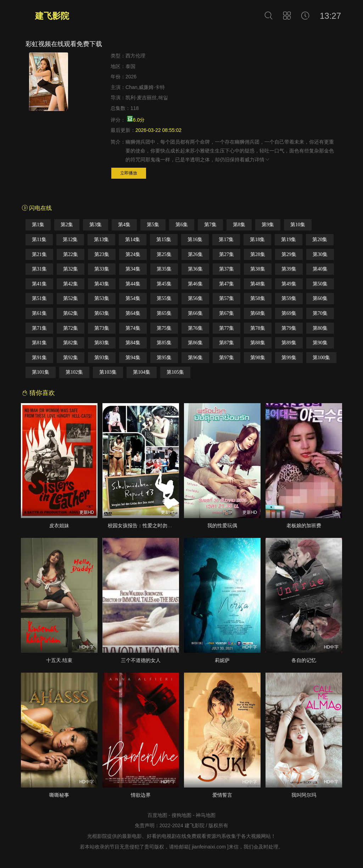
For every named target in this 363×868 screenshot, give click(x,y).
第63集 (102, 313)
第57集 (227, 298)
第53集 (102, 298)
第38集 (258, 269)
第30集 (320, 254)
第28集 (258, 254)
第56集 (195, 298)
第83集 (102, 343)
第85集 (164, 343)
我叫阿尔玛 (304, 795)
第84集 (133, 343)
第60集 (320, 298)
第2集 (67, 225)
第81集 (39, 343)
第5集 (153, 225)
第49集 (289, 284)
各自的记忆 (304, 660)
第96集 (195, 358)
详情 (262, 160)
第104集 (142, 372)
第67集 (227, 313)
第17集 (226, 240)
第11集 (39, 240)
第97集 (227, 358)
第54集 (133, 298)
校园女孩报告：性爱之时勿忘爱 (143, 525)
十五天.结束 (59, 660)
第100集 (321, 358)
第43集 (102, 284)
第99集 (289, 358)
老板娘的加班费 (304, 525)
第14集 (133, 240)
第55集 (164, 298)
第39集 (289, 269)
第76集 (195, 328)
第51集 (39, 298)
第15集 (164, 240)
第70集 (320, 313)
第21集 (39, 254)
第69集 (289, 313)
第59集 (289, 298)
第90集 (320, 343)
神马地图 (206, 815)
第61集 (39, 313)
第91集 (39, 358)
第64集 (133, 313)
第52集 (71, 298)
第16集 (195, 240)
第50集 (320, 284)
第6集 (182, 225)
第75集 (164, 328)
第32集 (71, 269)
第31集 (39, 269)
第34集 (133, 269)
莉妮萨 (222, 660)
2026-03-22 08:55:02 (158, 130)
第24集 (133, 254)
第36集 (195, 269)
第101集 (41, 372)
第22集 (71, 254)
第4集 (124, 225)
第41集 (39, 284)
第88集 (258, 343)
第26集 (195, 254)
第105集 (175, 372)
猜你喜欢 (38, 393)
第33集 (102, 269)
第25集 (164, 254)
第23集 (102, 254)
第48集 (258, 284)
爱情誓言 (222, 795)
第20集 (320, 240)
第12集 (70, 240)
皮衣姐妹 (59, 525)
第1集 (38, 225)
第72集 (71, 328)
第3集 (96, 225)
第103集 (108, 372)
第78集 (258, 328)
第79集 (289, 328)
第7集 (210, 225)
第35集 (164, 269)
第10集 (298, 225)
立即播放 (129, 173)
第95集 (164, 358)
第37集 (227, 269)
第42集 (71, 284)
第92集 (71, 358)
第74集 (133, 328)
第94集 (133, 358)
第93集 (102, 358)
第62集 (71, 313)
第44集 (133, 284)
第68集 (258, 313)
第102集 (74, 372)
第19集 (289, 240)
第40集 (320, 269)
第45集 (164, 284)
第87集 (227, 343)
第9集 (268, 225)
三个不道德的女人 (141, 660)
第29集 (289, 254)
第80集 (320, 328)
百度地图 (157, 815)
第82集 (71, 343)
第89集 (289, 343)
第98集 (258, 358)
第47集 (227, 284)
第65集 (164, 313)
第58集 (258, 298)
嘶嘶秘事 (59, 795)
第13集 (101, 240)
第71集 (39, 328)
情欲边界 (141, 795)
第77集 (227, 328)
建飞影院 (52, 16)
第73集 (102, 328)
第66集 (195, 313)
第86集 (195, 343)
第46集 (195, 284)
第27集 (227, 254)
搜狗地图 (181, 815)
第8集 (239, 225)
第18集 (257, 240)
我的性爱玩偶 (222, 525)
